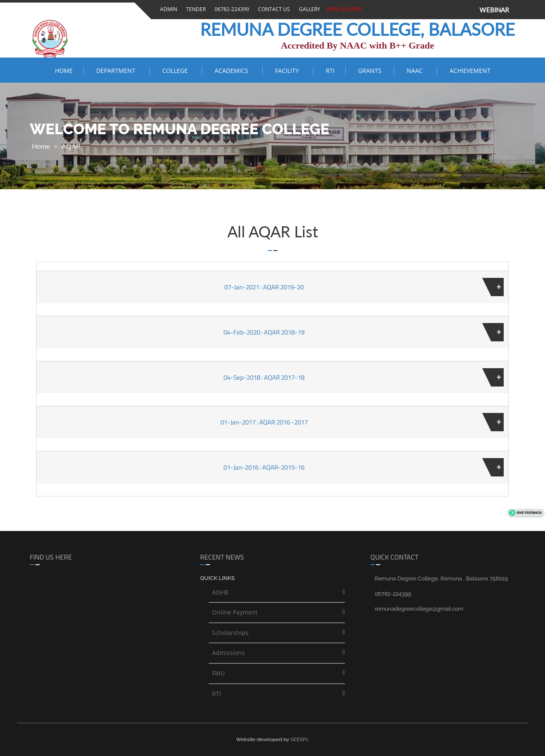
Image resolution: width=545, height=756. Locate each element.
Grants (371, 71)
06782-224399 (231, 9)
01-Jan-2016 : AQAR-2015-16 (264, 467)
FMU (218, 673)
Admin (167, 9)
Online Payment (235, 612)
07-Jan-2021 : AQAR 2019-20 (264, 287)
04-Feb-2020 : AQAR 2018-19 (264, 332)
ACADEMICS (233, 71)
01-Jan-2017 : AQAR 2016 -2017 (264, 422)
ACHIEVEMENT (470, 71)
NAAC (416, 71)
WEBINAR (494, 10)
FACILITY (289, 71)
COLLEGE (177, 71)
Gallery (308, 9)
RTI (330, 71)
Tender (195, 9)
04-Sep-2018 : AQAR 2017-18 (264, 377)
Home (64, 71)
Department (118, 71)
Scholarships (230, 633)
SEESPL (300, 739)
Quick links (217, 578)
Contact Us (273, 9)
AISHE (220, 592)
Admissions (228, 653)
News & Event (344, 9)
